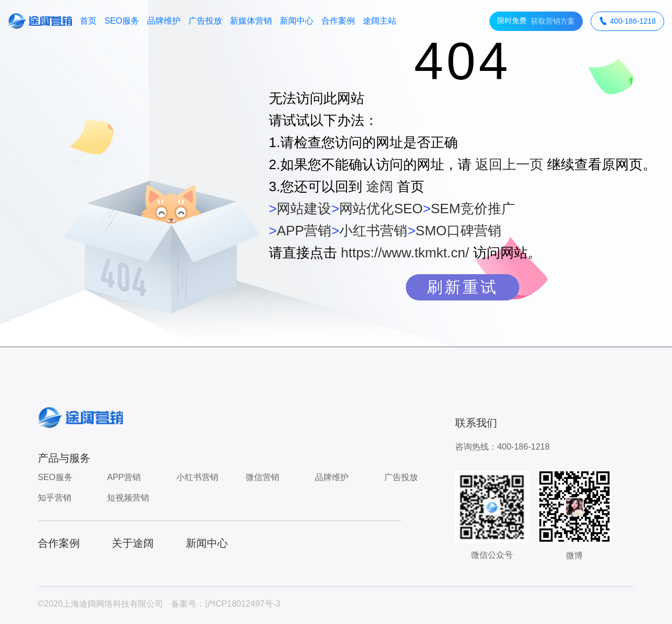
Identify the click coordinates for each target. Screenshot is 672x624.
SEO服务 (122, 21)
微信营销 (262, 477)
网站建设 (304, 209)
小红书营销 (373, 231)
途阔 (380, 186)
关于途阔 (133, 543)
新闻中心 (297, 21)
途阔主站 (380, 21)
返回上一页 (509, 164)
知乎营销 (55, 498)
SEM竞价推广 (472, 209)
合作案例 (338, 21)
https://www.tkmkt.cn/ (405, 253)
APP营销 (304, 231)
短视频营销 (128, 498)
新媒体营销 (251, 21)
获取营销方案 (536, 21)
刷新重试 (463, 287)
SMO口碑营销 (459, 231)
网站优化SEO (381, 209)
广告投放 (205, 21)
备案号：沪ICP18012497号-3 (226, 604)
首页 (88, 21)
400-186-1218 (627, 21)
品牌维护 (164, 21)
